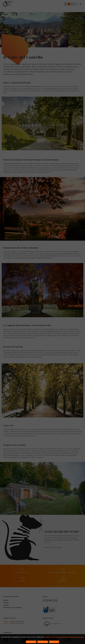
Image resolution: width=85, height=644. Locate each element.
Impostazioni (31, 642)
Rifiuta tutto (54, 642)
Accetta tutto (43, 642)
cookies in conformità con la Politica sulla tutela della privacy (64, 637)
